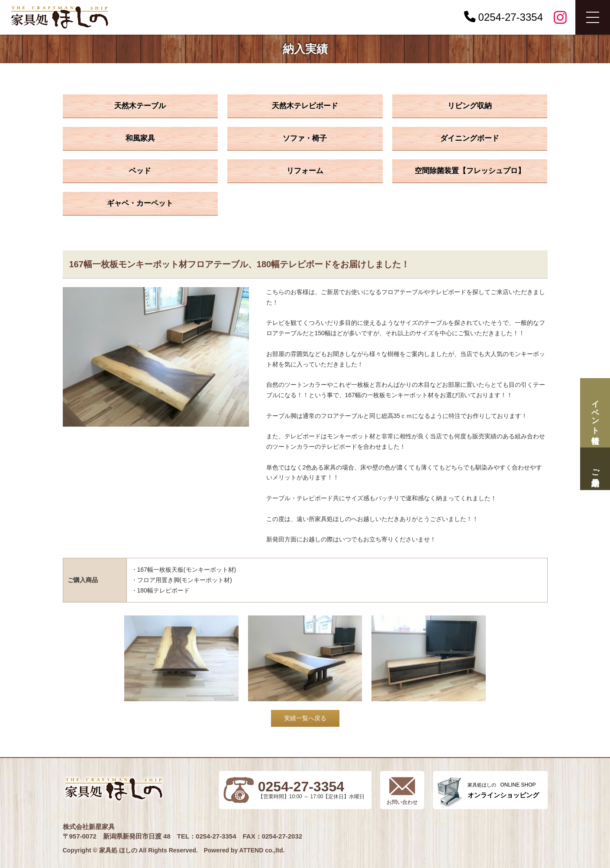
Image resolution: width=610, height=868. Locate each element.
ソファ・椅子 (305, 138)
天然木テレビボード (305, 106)
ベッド (140, 171)
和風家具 (140, 138)
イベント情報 (595, 413)
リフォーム (305, 171)
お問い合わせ (402, 802)
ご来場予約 (595, 468)
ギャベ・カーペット (140, 203)
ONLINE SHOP (503, 790)
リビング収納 (470, 106)
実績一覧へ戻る (305, 718)
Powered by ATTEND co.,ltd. (244, 850)
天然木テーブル (140, 106)
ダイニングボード (470, 138)
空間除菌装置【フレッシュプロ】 (470, 171)
